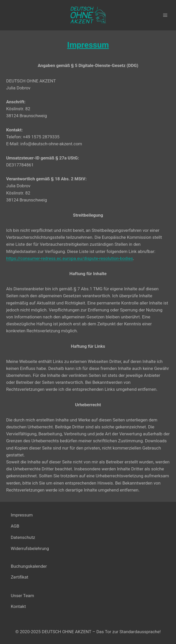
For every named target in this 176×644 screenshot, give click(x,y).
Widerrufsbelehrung (30, 548)
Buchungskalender (29, 566)
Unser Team (22, 596)
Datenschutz (23, 537)
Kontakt (18, 606)
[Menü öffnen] (165, 15)
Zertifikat (20, 577)
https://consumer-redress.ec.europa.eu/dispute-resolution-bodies (70, 258)
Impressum (22, 515)
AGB (15, 526)
